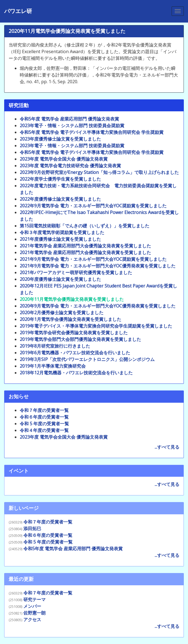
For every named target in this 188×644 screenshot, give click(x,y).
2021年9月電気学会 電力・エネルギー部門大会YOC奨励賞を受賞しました (93, 259)
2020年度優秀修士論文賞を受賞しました (60, 279)
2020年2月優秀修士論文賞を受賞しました (62, 313)
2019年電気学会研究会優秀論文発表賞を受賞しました (74, 333)
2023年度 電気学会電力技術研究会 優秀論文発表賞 (70, 166)
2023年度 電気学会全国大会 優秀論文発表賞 (64, 159)
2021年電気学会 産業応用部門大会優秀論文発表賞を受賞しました (85, 246)
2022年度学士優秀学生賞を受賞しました (60, 179)
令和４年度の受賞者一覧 (44, 430)
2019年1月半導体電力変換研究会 (53, 366)
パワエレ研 (18, 11)
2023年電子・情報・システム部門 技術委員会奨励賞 (72, 126)
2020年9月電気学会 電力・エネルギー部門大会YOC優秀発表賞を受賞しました (98, 306)
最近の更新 (21, 579)
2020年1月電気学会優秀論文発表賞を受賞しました (70, 319)
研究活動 (19, 105)
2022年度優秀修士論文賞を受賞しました (60, 199)
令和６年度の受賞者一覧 (44, 417)
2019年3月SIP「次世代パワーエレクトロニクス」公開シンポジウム (87, 359)
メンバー (32, 606)
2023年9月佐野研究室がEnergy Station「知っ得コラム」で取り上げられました (99, 172)
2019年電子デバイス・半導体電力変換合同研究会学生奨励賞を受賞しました (96, 326)
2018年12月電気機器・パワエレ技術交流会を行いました (76, 373)
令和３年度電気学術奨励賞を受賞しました (62, 232)
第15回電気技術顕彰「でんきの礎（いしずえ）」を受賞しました (85, 226)
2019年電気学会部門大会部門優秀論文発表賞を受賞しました (80, 339)
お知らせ (19, 396)
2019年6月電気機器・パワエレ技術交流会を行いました (75, 353)
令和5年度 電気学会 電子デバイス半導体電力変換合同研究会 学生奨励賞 (92, 132)
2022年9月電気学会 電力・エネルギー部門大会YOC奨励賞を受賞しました (93, 206)
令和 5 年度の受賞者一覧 (44, 424)
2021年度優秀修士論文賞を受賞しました (60, 239)
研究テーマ (34, 599)
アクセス (32, 620)
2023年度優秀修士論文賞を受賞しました (60, 139)
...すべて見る (167, 447)
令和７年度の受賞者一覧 (44, 410)
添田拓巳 (32, 529)
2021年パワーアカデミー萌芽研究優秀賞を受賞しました (76, 272)
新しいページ (24, 508)
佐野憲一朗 (34, 613)
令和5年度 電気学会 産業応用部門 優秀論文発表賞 (69, 119)
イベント (19, 471)
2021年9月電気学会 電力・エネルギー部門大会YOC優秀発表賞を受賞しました (98, 266)
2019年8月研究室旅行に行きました (55, 346)
